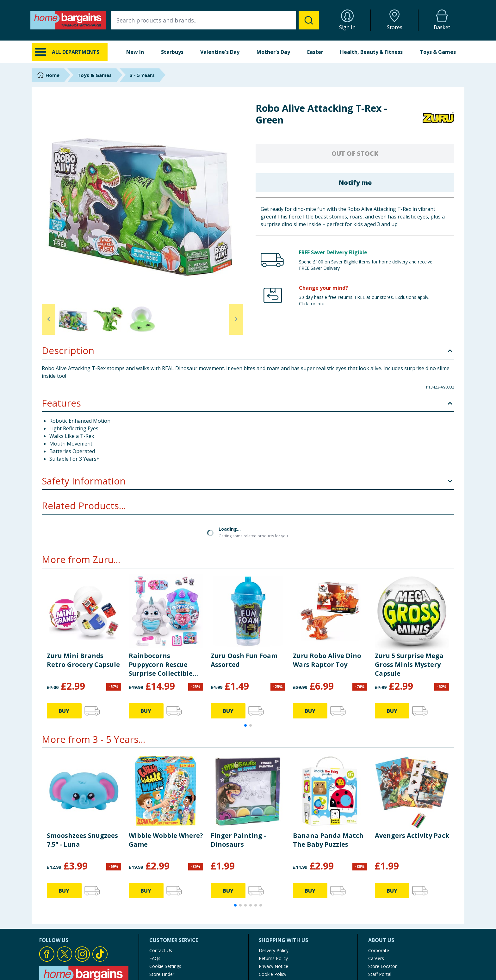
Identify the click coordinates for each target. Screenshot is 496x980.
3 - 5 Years (142, 75)
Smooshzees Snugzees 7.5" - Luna (82, 786)
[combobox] (215, 20)
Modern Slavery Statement (286, 936)
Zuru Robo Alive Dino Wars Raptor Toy (327, 606)
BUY (64, 657)
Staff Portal (380, 920)
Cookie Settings (165, 912)
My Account (271, 944)
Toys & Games (438, 52)
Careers (376, 904)
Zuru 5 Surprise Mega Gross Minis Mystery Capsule (409, 611)
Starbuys (172, 52)
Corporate (379, 897)
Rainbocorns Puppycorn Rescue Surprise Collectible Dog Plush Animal (161, 611)
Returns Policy (273, 904)
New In (135, 52)
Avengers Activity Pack (412, 782)
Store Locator (382, 912)
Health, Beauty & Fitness (371, 52)
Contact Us (161, 897)
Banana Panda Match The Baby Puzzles (328, 786)
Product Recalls (165, 928)
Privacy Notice (273, 912)
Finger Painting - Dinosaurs (238, 786)
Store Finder (162, 920)
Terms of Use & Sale (280, 928)
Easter (315, 52)
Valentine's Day (220, 52)
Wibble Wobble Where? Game (166, 786)
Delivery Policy (274, 897)
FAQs (155, 904)
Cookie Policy (273, 920)
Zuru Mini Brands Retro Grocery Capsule (83, 606)
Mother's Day (273, 52)
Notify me (355, 183)
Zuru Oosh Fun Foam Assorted (244, 606)
